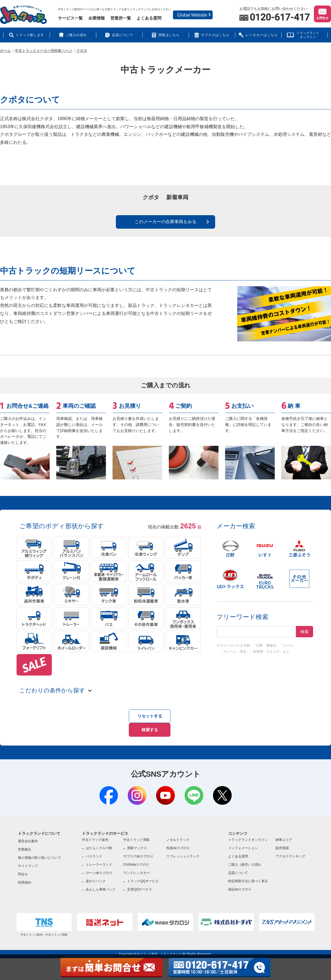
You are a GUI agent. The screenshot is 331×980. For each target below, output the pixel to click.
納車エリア (284, 836)
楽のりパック (96, 877)
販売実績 (282, 844)
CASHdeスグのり (136, 861)
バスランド (94, 852)
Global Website (192, 15)
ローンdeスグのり (99, 869)
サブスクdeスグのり (138, 852)
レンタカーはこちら (262, 35)
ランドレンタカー (137, 869)
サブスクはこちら (215, 35)
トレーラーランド (99, 861)
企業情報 (97, 18)
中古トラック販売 (95, 836)
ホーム (5, 51)
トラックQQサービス (143, 877)
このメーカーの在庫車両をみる (165, 226)
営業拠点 (25, 846)
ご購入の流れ (76, 35)
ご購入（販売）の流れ (245, 861)
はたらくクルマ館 (99, 844)
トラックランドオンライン (308, 35)
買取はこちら (169, 35)
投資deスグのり (178, 844)
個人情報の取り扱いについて (39, 854)
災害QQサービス (140, 885)
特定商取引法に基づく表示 (248, 877)
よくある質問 (149, 18)
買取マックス (137, 844)
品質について (123, 35)
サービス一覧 (70, 18)
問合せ (23, 870)
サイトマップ (28, 862)
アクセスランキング (290, 852)
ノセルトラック (178, 836)
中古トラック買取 (137, 836)
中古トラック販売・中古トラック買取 (44, 921)
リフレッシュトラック (183, 852)
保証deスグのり (240, 885)
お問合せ (322, 14)
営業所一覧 (121, 18)
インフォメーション (243, 844)
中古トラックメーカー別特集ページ (44, 51)
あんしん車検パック (101, 885)
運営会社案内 (28, 837)
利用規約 (25, 879)
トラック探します (30, 35)
